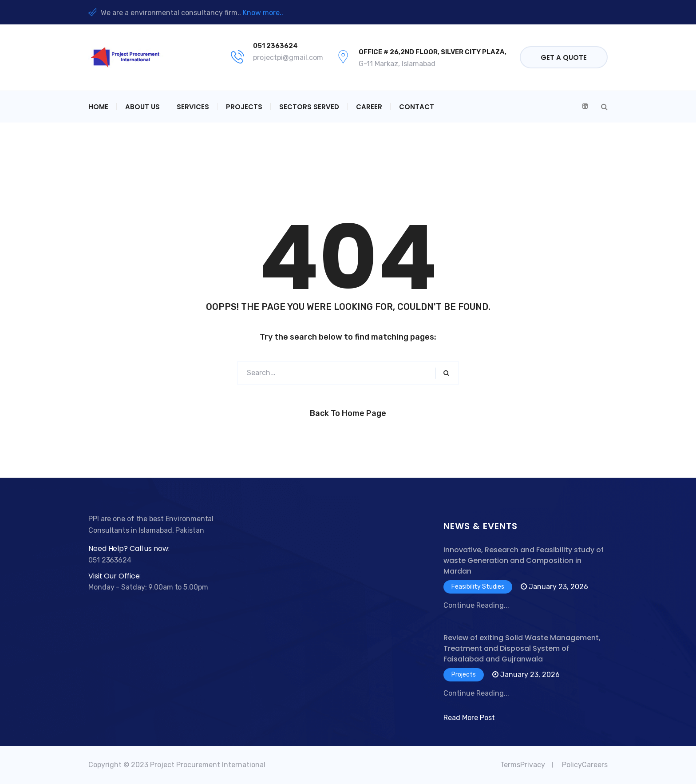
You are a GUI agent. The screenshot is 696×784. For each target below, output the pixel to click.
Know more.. (263, 13)
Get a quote (564, 57)
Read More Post (469, 718)
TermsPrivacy (523, 765)
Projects (244, 107)
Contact (417, 107)
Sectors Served (309, 107)
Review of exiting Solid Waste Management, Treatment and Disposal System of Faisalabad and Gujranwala (522, 648)
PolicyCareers (585, 765)
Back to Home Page (348, 413)
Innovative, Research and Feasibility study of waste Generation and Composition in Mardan (524, 560)
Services (193, 107)
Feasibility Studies (478, 587)
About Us (142, 107)
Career (369, 107)
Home (98, 107)
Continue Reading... (476, 605)
